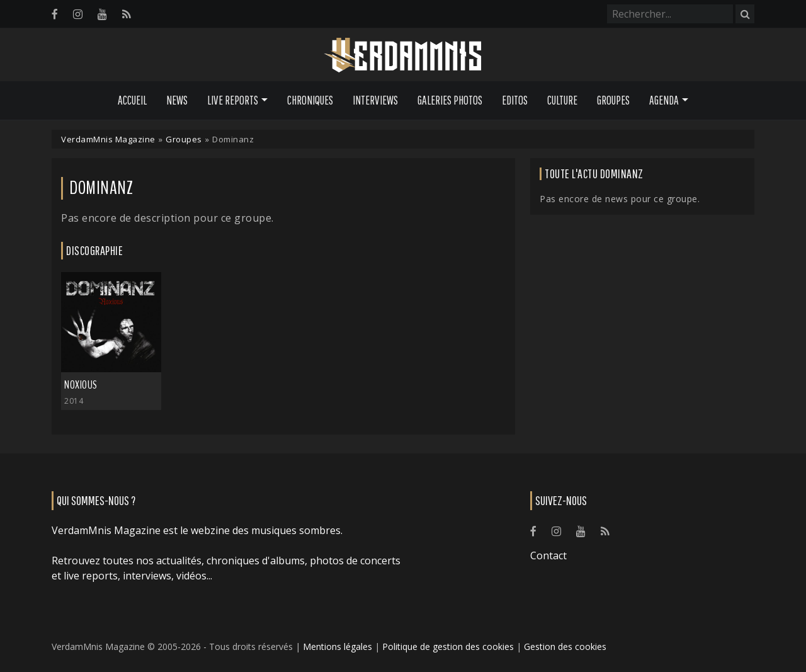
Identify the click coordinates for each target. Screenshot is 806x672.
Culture (562, 100)
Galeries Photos (450, 100)
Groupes (613, 100)
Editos (515, 100)
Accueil (132, 100)
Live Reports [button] (233, 100)
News (177, 100)
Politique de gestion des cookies (448, 646)
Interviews (375, 100)
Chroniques (310, 100)
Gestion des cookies (565, 646)
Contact (548, 555)
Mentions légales (338, 646)
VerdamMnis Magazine (108, 139)
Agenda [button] (664, 100)
